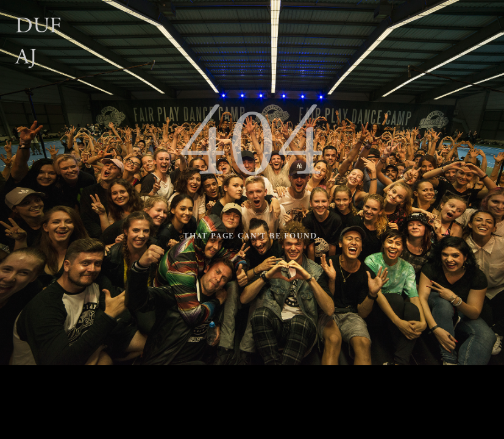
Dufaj (38, 42)
